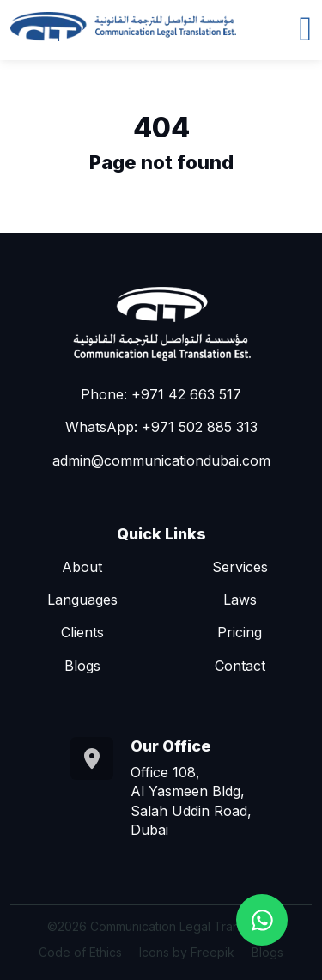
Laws (240, 600)
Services (240, 567)
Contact (240, 666)
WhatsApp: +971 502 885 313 (161, 427)
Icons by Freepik (187, 952)
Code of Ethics (80, 952)
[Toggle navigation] (305, 27)
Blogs (82, 666)
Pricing (240, 632)
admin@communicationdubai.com (161, 460)
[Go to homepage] (123, 27)
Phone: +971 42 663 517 (161, 394)
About (82, 567)
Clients (82, 632)
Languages (82, 600)
